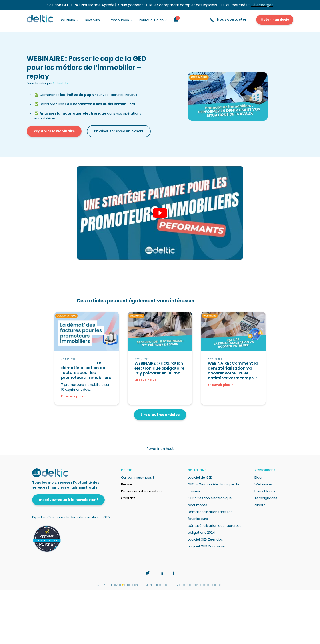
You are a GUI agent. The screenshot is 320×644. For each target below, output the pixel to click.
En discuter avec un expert (119, 131)
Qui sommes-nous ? (138, 477)
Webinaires (264, 484)
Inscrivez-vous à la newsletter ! (68, 500)
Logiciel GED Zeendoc (205, 539)
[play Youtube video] (160, 213)
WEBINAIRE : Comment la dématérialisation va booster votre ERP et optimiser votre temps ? (233, 371)
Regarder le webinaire (54, 131)
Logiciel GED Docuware (206, 546)
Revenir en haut (160, 449)
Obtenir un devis (275, 20)
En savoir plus (72, 396)
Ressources (119, 20)
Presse (127, 484)
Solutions (67, 20)
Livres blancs (265, 491)
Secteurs (92, 20)
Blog (258, 477)
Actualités (60, 83)
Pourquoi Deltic (151, 20)
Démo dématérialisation (141, 491)
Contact (128, 498)
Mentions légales (157, 585)
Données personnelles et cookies (198, 585)
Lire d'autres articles (160, 415)
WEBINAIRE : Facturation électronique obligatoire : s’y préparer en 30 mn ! (159, 368)
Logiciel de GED (200, 477)
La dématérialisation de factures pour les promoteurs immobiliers (86, 370)
